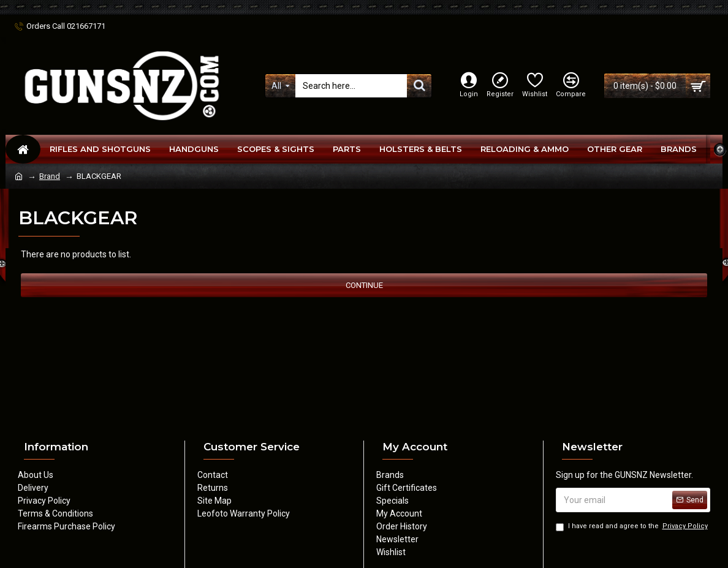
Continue (364, 285)
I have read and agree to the (633, 527)
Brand (50, 176)
